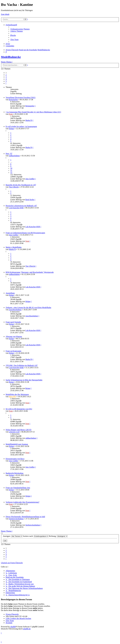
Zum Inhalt (5, 14)
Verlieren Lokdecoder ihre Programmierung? (22, 502)
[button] (6, 83)
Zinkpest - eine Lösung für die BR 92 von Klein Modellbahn (28, 308)
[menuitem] (20, 29)
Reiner (11, 382)
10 (11, 168)
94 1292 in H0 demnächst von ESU (19, 409)
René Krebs (30, 200)
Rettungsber (13, 100)
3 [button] (6, 77)
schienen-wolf (14, 432)
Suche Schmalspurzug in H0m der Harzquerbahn (24, 380)
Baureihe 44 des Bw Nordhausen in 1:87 (21, 185)
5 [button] (6, 81)
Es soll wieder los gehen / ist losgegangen (21, 126)
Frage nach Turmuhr (13, 322)
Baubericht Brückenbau (15, 473)
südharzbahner (14, 156)
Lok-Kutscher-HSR (16, 208)
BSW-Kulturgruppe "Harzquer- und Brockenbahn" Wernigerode (30, 272)
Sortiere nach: (36, 536)
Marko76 (29, 120)
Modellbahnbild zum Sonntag (17, 444)
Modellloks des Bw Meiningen (17, 394)
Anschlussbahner (15, 310)
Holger (11, 129)
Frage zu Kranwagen (13, 351)
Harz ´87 (9, 154)
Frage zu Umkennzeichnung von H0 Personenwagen (25, 233)
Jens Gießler (30, 179)
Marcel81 (12, 397)
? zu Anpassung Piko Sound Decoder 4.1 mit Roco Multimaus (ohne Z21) (33, 112)
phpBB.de (27, 629)
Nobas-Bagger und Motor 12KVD (18, 430)
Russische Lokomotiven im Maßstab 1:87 (21, 206)
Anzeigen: (13, 536)
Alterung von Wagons (14, 336)
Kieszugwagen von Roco (15, 459)
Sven (11, 114)
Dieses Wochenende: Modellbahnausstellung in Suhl (25, 517)
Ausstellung (10, 293)
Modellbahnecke (11, 57)
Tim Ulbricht (14, 187)
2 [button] (6, 75)
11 (11, 170)
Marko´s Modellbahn (14, 247)
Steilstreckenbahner (16, 519)
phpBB (13, 627)
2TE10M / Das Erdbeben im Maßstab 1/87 (22, 365)
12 (11, 172)
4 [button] (6, 79)
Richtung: (58, 536)
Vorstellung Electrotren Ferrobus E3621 (21, 97)
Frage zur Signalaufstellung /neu (18, 488)
